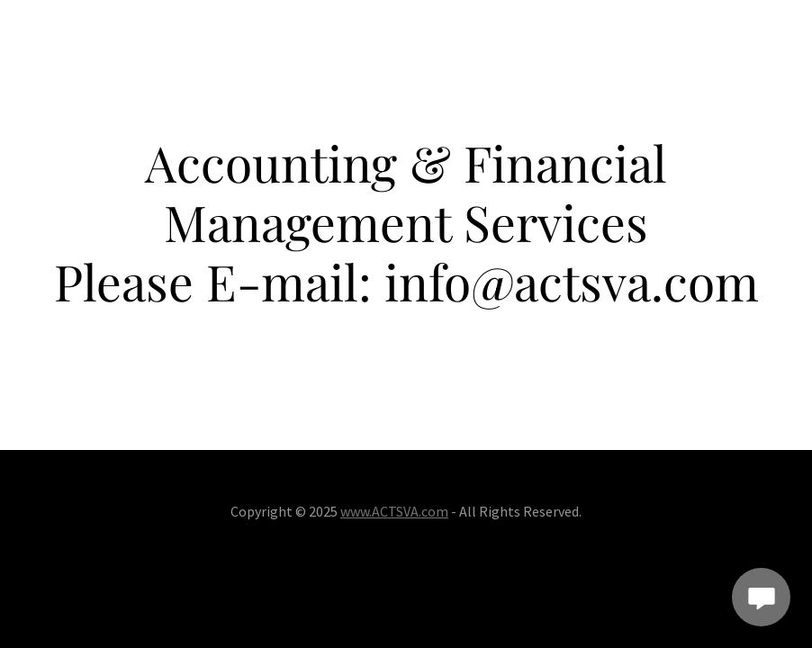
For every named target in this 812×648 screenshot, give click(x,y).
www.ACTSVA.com (394, 511)
